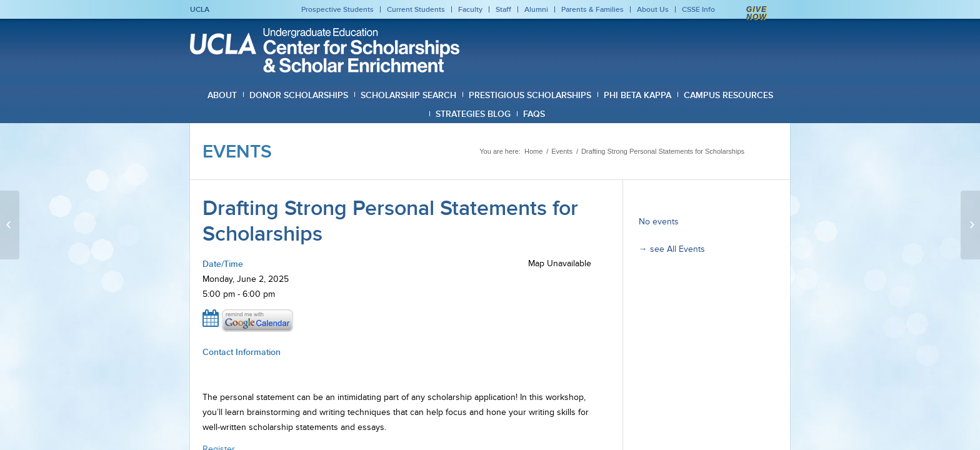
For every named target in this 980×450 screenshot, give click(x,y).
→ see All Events (672, 249)
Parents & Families (592, 9)
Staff (503, 9)
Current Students (416, 9)
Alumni (536, 9)
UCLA (200, 9)
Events (237, 151)
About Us (653, 9)
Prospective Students (337, 9)
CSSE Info (698, 9)
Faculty (470, 9)
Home (533, 151)
